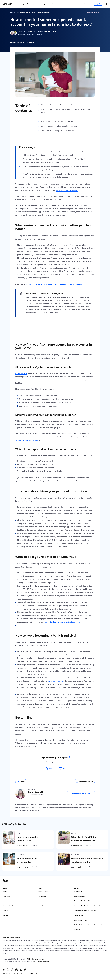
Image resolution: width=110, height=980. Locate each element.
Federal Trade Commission (67, 190)
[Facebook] (4, 970)
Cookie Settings (79, 896)
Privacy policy (79, 891)
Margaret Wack (24, 846)
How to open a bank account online (27, 861)
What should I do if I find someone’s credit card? (84, 839)
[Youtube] (21, 970)
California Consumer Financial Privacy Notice (89, 925)
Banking (13, 12)
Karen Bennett (31, 31)
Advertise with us (44, 906)
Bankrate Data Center (10, 906)
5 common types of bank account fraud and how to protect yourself (55, 284)
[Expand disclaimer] (99, 42)
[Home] (7, 4)
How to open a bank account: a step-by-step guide (87, 861)
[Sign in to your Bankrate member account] (98, 4)
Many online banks (55, 681)
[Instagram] (12, 970)
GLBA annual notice (81, 920)
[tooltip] (69, 757)
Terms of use (78, 915)
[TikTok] (25, 970)
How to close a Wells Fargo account (27, 839)
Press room (6, 901)
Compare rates (43, 891)
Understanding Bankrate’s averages (85, 911)
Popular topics (43, 901)
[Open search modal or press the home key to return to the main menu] (106, 4)
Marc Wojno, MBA (50, 31)
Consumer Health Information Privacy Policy (88, 906)
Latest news (42, 896)
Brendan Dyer (78, 846)
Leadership (6, 896)
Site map (5, 915)
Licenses (77, 930)
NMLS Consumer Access (35, 959)
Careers (5, 911)
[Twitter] (8, 970)
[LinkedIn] (17, 970)
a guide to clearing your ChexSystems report (62, 622)
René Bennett (24, 867)
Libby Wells (77, 867)
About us (6, 891)
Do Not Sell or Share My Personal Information (89, 901)
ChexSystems (21, 373)
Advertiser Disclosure (93, 13)
